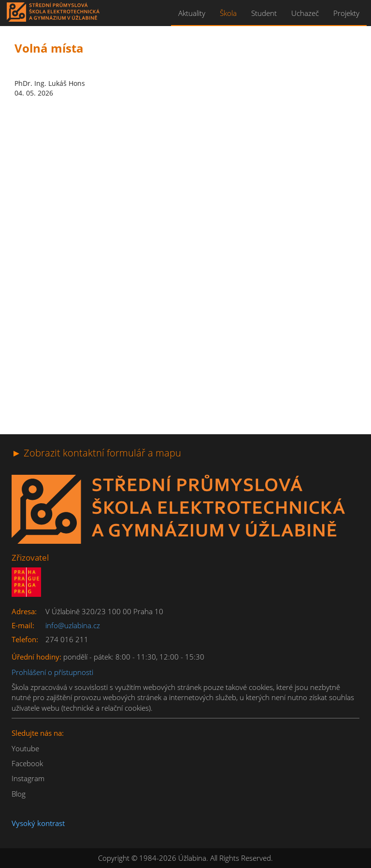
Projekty (346, 13)
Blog (19, 794)
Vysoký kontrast (38, 823)
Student (264, 13)
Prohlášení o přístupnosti (52, 672)
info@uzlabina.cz (73, 625)
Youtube (25, 748)
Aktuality (192, 13)
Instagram (28, 778)
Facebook (27, 763)
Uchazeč (305, 13)
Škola (228, 13)
